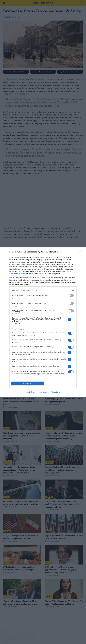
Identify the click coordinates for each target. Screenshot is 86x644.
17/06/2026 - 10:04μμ (52, 305)
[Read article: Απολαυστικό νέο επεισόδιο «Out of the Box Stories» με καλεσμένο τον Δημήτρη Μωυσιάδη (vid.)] (22, 387)
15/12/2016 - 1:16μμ (12, 17)
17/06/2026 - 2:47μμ (52, 404)
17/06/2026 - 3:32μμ (10, 407)
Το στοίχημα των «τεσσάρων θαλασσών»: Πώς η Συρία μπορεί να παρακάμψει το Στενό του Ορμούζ (21, 299)
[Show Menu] (4, 3)
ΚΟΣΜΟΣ (7, 292)
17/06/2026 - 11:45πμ (52, 476)
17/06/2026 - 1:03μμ (52, 441)
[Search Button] (82, 3)
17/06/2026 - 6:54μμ (10, 373)
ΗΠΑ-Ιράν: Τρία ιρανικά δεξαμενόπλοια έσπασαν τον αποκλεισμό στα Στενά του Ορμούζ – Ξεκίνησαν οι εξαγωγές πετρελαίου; (64, 436)
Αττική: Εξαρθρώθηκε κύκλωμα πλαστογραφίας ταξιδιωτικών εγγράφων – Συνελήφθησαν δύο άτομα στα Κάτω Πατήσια (63, 367)
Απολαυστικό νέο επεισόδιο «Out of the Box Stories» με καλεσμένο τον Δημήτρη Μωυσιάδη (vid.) (21, 402)
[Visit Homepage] (43, 3)
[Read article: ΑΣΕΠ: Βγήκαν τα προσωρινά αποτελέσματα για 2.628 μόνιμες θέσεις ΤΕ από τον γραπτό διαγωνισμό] (22, 421)
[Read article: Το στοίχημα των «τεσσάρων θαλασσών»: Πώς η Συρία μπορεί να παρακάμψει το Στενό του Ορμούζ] (22, 284)
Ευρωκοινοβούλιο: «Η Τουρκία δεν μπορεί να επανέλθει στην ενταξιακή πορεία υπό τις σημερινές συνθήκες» (62, 471)
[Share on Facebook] (16, 72)
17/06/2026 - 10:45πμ (10, 509)
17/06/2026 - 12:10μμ (10, 476)
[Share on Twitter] (43, 72)
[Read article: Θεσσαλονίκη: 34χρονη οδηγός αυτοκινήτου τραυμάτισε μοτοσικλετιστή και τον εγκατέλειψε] (22, 492)
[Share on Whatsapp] (70, 72)
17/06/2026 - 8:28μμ (52, 339)
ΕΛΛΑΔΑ (49, 292)
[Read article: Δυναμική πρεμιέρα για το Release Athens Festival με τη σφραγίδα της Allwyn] (64, 387)
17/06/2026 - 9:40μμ (10, 339)
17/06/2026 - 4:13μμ (52, 373)
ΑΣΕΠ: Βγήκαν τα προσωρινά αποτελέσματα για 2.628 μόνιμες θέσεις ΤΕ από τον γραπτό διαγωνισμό (21, 436)
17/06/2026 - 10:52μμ (10, 305)
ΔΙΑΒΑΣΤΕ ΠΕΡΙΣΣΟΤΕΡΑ (43, 615)
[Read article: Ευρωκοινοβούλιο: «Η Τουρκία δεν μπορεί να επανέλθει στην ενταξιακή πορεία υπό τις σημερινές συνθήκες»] (64, 456)
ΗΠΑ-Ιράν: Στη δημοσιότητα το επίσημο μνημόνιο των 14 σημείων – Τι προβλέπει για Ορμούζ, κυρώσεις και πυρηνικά (22, 333)
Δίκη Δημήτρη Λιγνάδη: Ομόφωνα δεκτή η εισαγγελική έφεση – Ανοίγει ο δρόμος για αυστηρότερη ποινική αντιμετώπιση (19, 470)
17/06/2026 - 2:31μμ (10, 441)
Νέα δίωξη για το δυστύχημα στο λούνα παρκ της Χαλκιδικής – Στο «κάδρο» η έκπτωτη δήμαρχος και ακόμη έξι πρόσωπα (64, 299)
